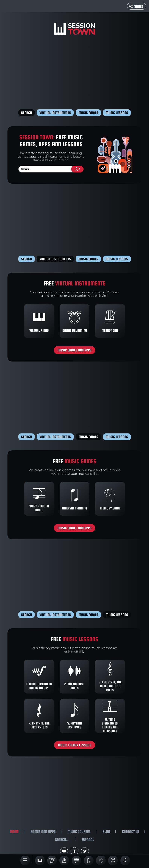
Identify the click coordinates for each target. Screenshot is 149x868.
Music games (88, 113)
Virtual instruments (55, 113)
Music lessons (117, 113)
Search (27, 113)
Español (88, 840)
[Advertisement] (75, 73)
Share (136, 6)
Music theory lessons (75, 745)
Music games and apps (74, 350)
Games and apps (43, 831)
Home (14, 831)
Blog (106, 831)
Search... (62, 840)
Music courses (79, 831)
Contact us (131, 831)
